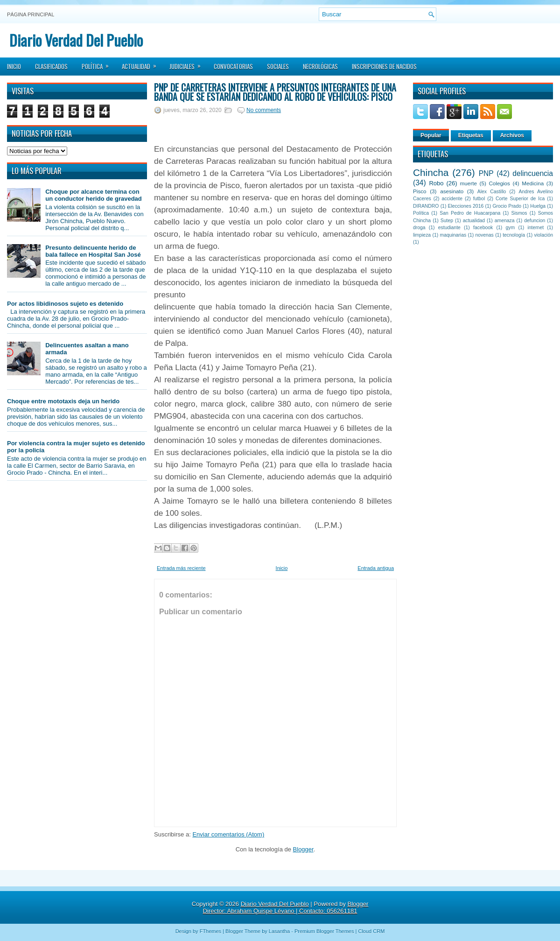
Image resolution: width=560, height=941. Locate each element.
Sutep (447, 221)
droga (419, 228)
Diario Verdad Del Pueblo (76, 40)
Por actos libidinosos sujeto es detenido (65, 304)
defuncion (535, 221)
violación (544, 235)
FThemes (210, 931)
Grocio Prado (507, 206)
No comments (264, 110)
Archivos (512, 135)
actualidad (474, 221)
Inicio (14, 66)
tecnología (514, 235)
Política (98, 63)
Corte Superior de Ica (520, 199)
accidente (452, 199)
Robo (436, 183)
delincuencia (533, 173)
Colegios (499, 183)
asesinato (452, 191)
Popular (431, 135)
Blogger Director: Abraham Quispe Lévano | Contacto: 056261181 (286, 907)
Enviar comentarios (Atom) (228, 834)
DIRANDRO (426, 206)
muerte (469, 183)
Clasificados (51, 66)
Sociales (278, 66)
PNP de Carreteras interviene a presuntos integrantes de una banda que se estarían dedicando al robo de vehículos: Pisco (275, 92)
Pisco (420, 191)
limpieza (422, 235)
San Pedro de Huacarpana (470, 213)
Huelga (538, 206)
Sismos (519, 213)
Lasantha (279, 931)
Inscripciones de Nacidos (384, 66)
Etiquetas (471, 135)
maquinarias (453, 235)
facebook (483, 228)
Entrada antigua (376, 568)
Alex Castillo (492, 192)
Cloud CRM (371, 931)
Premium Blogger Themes (324, 931)
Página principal (31, 14)
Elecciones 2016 (466, 206)
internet (535, 228)
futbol (479, 199)
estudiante (449, 228)
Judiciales (188, 63)
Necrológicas (320, 66)
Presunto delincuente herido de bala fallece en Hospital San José (93, 251)
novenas (485, 235)
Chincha (431, 172)
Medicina (533, 183)
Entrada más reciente (181, 568)
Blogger (303, 849)
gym (511, 228)
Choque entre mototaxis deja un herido (63, 401)
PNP (486, 173)
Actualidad (142, 63)
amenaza (505, 221)
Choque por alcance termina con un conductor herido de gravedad (94, 195)
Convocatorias (233, 66)
